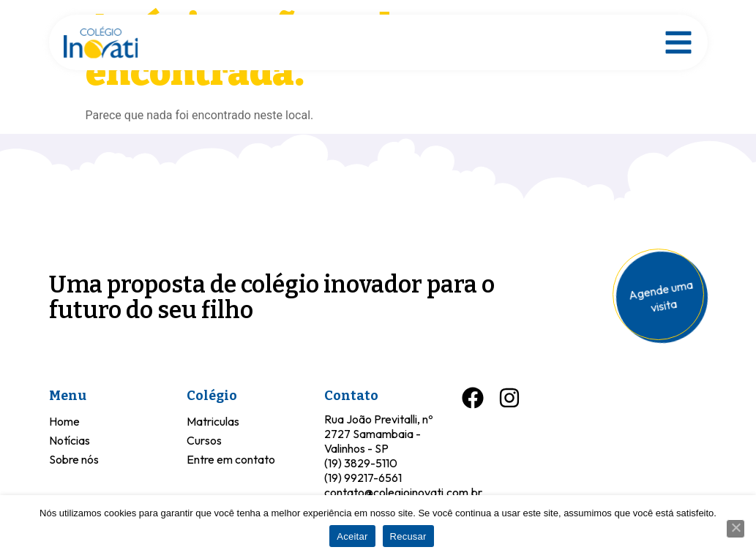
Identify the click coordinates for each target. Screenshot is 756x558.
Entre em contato (231, 459)
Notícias (70, 440)
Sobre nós (74, 459)
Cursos (204, 440)
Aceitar (352, 536)
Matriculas (213, 421)
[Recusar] (736, 529)
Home (64, 421)
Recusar (408, 536)
